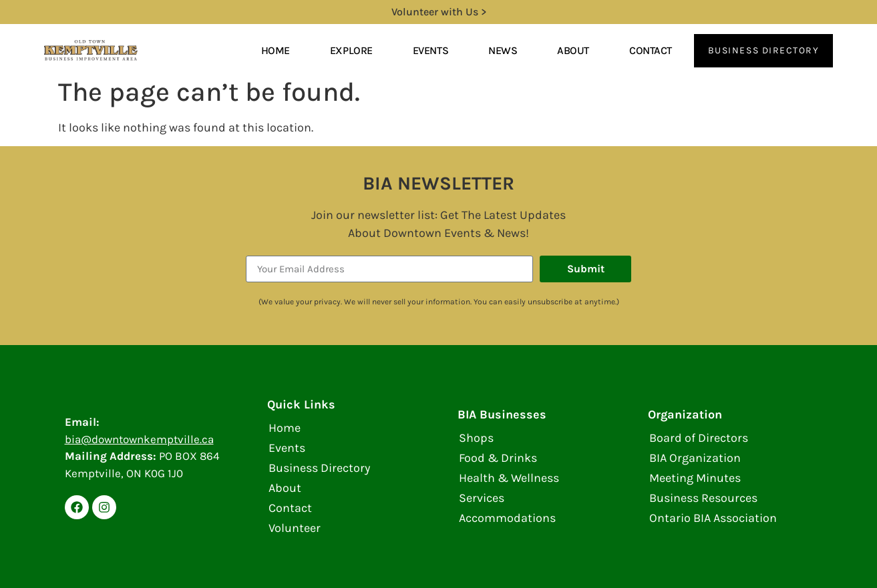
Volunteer (295, 528)
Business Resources (703, 498)
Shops (476, 438)
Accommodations (507, 518)
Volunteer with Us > (439, 12)
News (503, 50)
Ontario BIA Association (713, 518)
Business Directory (319, 468)
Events (430, 50)
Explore (351, 50)
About (573, 50)
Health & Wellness (509, 478)
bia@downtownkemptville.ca (139, 439)
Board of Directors (699, 438)
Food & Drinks (498, 458)
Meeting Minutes (695, 478)
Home (276, 50)
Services (482, 498)
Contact (651, 50)
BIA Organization (695, 458)
